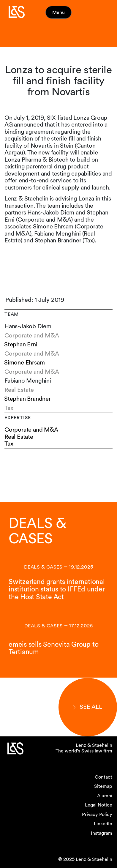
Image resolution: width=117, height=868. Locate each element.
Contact (103, 777)
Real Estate (19, 437)
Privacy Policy (97, 814)
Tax (9, 444)
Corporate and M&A (31, 430)
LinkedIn (103, 824)
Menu (58, 12)
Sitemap (103, 786)
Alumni (105, 796)
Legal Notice (99, 805)
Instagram (102, 833)
